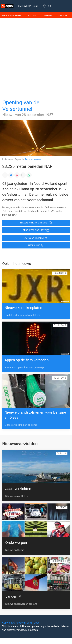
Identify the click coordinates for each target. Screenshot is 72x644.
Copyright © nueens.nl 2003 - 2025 (21, 623)
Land (36, 6)
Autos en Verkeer (33, 159)
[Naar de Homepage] (7, 6)
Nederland (36, 246)
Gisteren (48, 16)
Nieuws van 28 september (36, 223)
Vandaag (32, 16)
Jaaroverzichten (11, 16)
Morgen (63, 16)
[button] (55, 6)
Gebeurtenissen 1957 (36, 230)
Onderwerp (24, 6)
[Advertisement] (36, 56)
